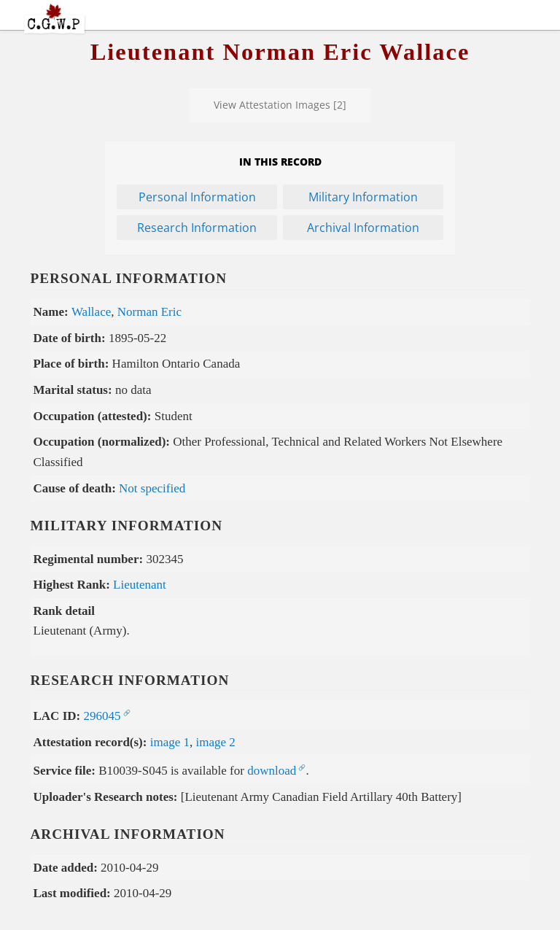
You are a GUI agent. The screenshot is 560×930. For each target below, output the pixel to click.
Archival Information (363, 228)
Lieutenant (140, 585)
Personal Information (197, 197)
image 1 (170, 742)
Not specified (152, 488)
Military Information (363, 197)
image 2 (216, 742)
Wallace (91, 312)
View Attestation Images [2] (280, 105)
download (272, 771)
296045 (102, 716)
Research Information (197, 228)
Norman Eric (149, 312)
